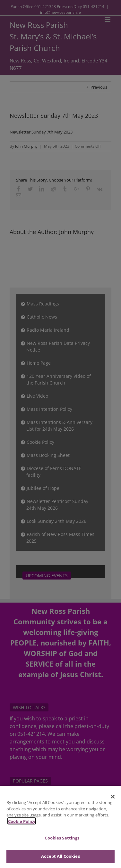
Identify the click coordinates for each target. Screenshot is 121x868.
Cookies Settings (62, 842)
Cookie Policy (22, 825)
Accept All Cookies (60, 860)
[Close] (113, 801)
